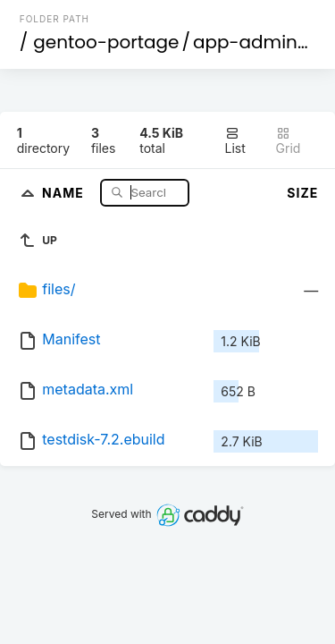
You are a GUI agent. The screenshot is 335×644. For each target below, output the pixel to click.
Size (302, 193)
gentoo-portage (106, 42)
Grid (289, 141)
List (235, 141)
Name (65, 192)
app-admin (245, 42)
